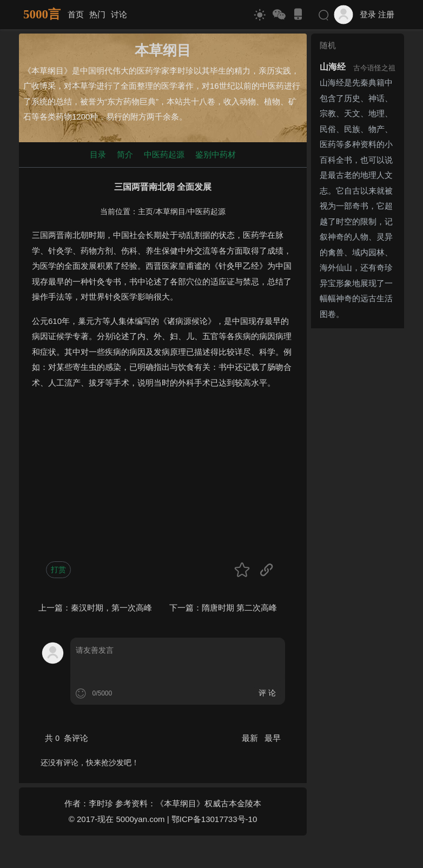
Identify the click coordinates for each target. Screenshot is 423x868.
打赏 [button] (58, 569)
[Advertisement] (163, 475)
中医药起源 (164, 154)
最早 (273, 738)
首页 (76, 14)
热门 (97, 14)
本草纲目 (170, 212)
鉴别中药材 (216, 154)
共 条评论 (67, 738)
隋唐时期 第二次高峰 (239, 608)
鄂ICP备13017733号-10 (214, 819)
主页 (146, 212)
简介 (125, 154)
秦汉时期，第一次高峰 (111, 608)
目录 (98, 154)
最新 (251, 738)
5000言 (42, 14)
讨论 (119, 14)
